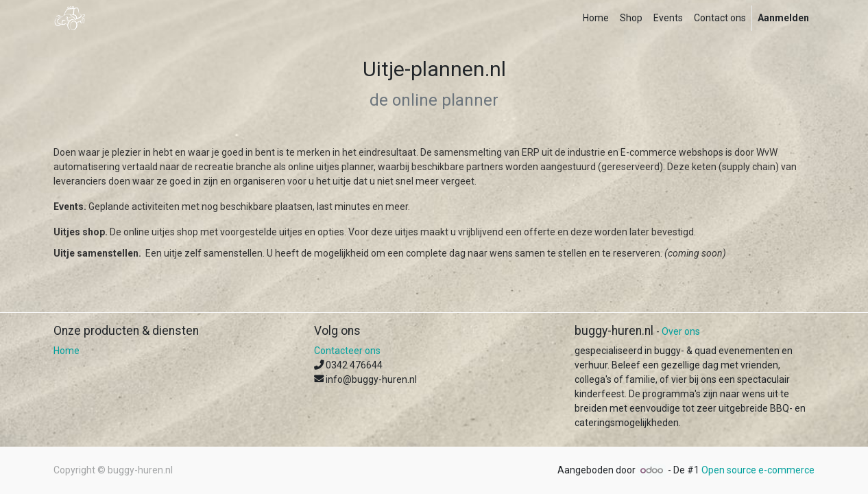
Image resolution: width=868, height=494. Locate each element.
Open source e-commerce (758, 470)
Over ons (681, 331)
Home (67, 351)
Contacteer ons (347, 351)
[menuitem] (596, 18)
